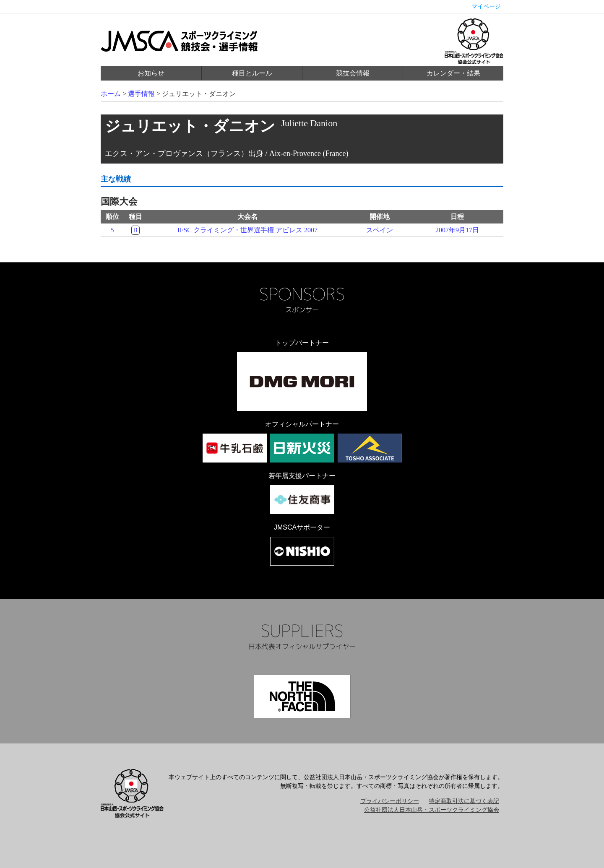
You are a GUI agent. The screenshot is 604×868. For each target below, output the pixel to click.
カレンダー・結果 (453, 73)
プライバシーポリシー (390, 801)
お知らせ (151, 73)
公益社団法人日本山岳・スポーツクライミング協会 (432, 810)
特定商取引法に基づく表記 (464, 801)
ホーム (111, 94)
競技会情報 (353, 73)
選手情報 (141, 94)
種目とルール (252, 73)
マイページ (486, 6)
